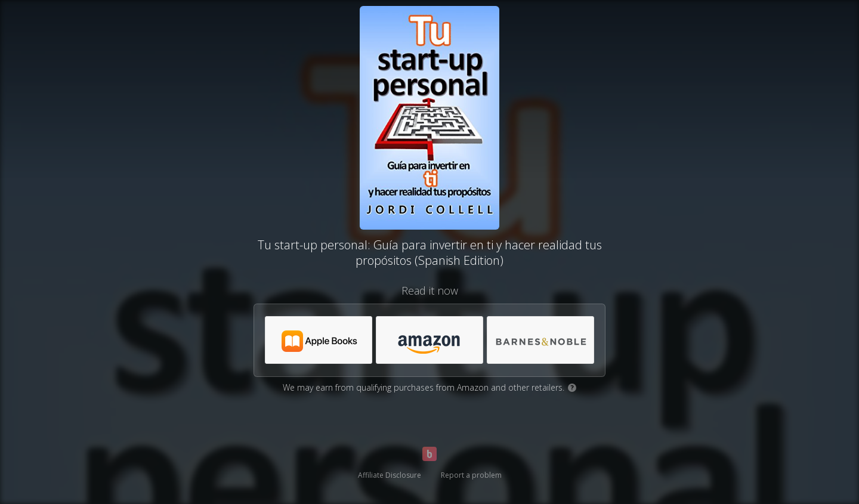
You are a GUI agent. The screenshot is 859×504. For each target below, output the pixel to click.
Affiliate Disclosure (390, 475)
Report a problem (471, 475)
